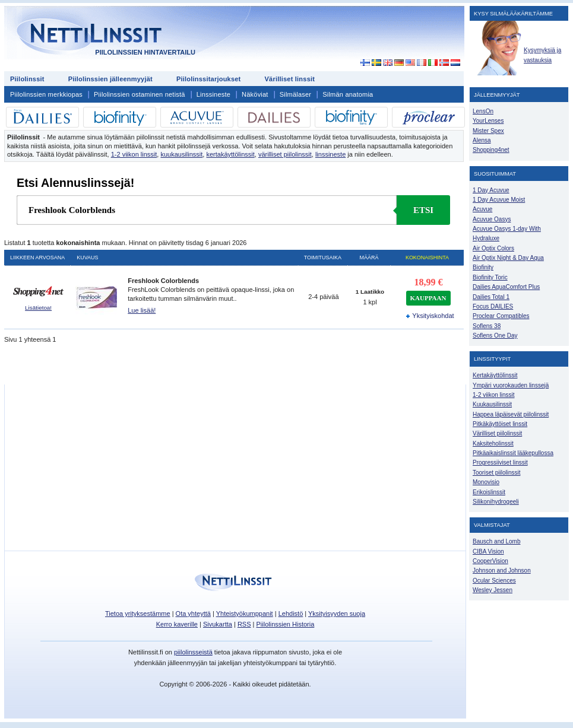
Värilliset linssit (289, 79)
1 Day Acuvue (491, 190)
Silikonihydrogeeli (496, 502)
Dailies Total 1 (491, 297)
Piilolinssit (27, 79)
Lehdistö (291, 613)
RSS (244, 624)
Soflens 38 (487, 326)
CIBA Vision (488, 551)
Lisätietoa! (38, 308)
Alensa (482, 140)
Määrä (369, 257)
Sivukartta (218, 624)
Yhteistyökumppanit (245, 613)
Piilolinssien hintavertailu (145, 52)
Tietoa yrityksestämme (138, 613)
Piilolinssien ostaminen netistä (140, 94)
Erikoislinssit (489, 492)
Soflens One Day (495, 336)
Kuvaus (87, 257)
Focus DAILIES (493, 306)
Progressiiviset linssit (500, 462)
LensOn (483, 111)
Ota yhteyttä (193, 613)
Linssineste (213, 94)
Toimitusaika (323, 257)
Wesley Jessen (493, 590)
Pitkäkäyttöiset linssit (500, 424)
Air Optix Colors (493, 248)
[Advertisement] (398, 78)
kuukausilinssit (181, 154)
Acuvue (482, 209)
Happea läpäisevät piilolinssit (511, 414)
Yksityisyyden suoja (337, 613)
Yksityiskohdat (428, 315)
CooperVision (490, 561)
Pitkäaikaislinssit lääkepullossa (513, 453)
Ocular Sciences (494, 581)
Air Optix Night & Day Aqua (508, 258)
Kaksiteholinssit (493, 444)
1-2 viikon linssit (134, 154)
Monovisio (486, 482)
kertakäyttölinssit (230, 154)
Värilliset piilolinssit (497, 433)
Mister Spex (488, 131)
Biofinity (483, 267)
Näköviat (255, 94)
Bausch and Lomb (497, 541)
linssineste (330, 154)
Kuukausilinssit (492, 404)
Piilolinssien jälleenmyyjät (110, 79)
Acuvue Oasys (492, 219)
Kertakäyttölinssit (495, 375)
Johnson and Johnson (502, 570)
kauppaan (428, 298)
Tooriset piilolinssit (496, 473)
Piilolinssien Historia (285, 624)
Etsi (423, 210)
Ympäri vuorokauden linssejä (511, 385)
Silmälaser (296, 94)
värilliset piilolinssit (285, 154)
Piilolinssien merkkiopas (46, 94)
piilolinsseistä (193, 652)
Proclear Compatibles (501, 316)
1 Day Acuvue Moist (499, 200)
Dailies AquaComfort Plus (506, 287)
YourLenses (488, 121)
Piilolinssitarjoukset (209, 79)
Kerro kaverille (177, 624)
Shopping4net (491, 150)
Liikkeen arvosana (37, 257)
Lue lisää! (142, 310)
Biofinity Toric (490, 277)
